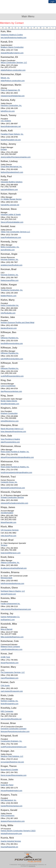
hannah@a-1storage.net (10, 205)
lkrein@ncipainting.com (10, 704)
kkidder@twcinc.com (9, 296)
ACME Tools (5, 657)
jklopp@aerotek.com (9, 522)
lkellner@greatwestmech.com (12, 172)
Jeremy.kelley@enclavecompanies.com (16, 157)
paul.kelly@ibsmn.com (9, 190)
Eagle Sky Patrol (7, 785)
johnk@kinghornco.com (10, 421)
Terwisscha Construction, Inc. (12, 290)
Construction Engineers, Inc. (11, 741)
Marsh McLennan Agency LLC (12, 429)
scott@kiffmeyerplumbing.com (12, 376)
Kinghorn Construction (9, 413)
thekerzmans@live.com (10, 280)
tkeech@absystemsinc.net (11, 126)
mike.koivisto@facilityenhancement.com (16, 609)
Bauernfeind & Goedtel (9, 770)
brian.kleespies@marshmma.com (13, 432)
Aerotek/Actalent (7, 513)
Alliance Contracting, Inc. (10, 563)
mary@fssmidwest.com (10, 678)
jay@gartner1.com (8, 620)
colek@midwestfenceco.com (12, 649)
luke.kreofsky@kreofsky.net (11, 719)
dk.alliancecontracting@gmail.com (14, 568)
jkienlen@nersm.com (9, 328)
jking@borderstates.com (10, 404)
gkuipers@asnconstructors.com (13, 821)
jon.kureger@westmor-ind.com (12, 762)
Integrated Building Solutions (12, 182)
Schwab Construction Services (12, 497)
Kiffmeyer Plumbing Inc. (10, 338)
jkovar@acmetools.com (10, 663)
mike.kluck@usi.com (9, 536)
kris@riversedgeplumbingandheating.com (16, 472)
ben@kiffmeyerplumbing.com (12, 343)
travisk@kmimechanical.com (12, 806)
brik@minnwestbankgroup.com (12, 583)
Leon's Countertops (8, 386)
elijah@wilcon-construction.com (13, 81)
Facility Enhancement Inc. (10, 604)
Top (52, 861)
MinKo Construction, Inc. (10, 247)
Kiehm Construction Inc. (10, 305)
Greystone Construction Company (14, 729)
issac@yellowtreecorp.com (11, 237)
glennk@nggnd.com (8, 594)
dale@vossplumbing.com (10, 442)
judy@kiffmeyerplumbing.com (12, 359)
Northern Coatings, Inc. (9, 701)
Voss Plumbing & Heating (10, 439)
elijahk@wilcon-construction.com (13, 70)
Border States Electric (9, 401)
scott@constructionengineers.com (14, 747)
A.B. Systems (6, 121)
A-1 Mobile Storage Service (11, 199)
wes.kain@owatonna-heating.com (14, 38)
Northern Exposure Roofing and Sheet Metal (17, 323)
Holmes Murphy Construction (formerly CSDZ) (18, 831)
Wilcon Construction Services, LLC (14, 63)
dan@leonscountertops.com (11, 391)
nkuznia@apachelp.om (9, 847)
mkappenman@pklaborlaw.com (13, 96)
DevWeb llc (32, 866)
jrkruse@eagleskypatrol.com (12, 791)
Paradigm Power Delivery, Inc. (12, 134)
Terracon (4, 545)
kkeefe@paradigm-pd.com (11, 140)
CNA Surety (5, 686)
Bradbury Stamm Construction (12, 47)
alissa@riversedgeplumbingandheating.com (17, 457)
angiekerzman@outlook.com (12, 265)
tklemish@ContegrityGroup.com (13, 488)
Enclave (4, 149)
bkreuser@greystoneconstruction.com (15, 731)
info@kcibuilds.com (8, 313)
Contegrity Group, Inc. (9, 482)
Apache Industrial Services (11, 841)
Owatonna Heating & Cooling (12, 35)
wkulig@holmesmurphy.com (11, 834)
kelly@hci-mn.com (8, 111)
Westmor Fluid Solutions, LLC (12, 756)
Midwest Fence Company (10, 647)
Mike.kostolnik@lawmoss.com (12, 637)
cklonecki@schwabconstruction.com (14, 503)
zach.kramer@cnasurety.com (12, 691)
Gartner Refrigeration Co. (10, 617)
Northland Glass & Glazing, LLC (13, 591)
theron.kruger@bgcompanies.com (14, 775)
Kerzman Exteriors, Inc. (10, 259)
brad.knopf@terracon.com (11, 553)
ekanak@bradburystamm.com (12, 53)
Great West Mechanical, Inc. (11, 167)
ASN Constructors (8, 816)
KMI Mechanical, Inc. (9, 800)
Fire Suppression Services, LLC (13, 672)
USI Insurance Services (10, 530)
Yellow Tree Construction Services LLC (15, 232)
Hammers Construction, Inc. (11, 105)
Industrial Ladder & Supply (11, 214)
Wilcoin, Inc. (5, 78)
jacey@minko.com (8, 250)
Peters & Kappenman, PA (10, 90)
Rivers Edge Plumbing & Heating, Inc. (15, 452)
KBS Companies (7, 711)
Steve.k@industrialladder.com (12, 222)
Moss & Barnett (7, 629)
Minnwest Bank (6, 578)
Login (52, 2)
